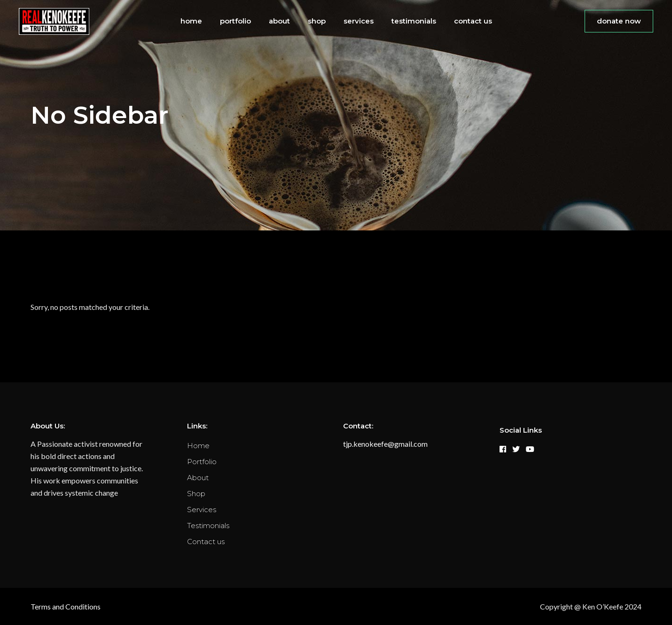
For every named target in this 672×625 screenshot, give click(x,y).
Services (202, 510)
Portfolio (202, 462)
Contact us (206, 542)
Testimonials (208, 526)
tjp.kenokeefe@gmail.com (385, 444)
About (198, 478)
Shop (196, 494)
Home (198, 446)
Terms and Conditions (66, 606)
